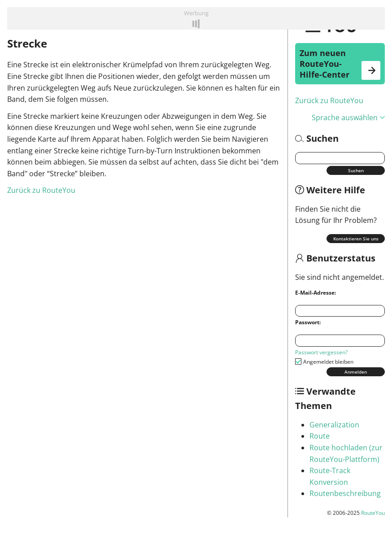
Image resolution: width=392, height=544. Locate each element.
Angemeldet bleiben (328, 362)
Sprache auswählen (348, 118)
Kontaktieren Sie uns (356, 239)
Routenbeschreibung (345, 493)
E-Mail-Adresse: (316, 293)
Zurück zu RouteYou (329, 100)
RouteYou (373, 513)
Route (320, 436)
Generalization (334, 425)
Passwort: (308, 322)
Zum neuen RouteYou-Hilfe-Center (340, 64)
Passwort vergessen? (321, 352)
